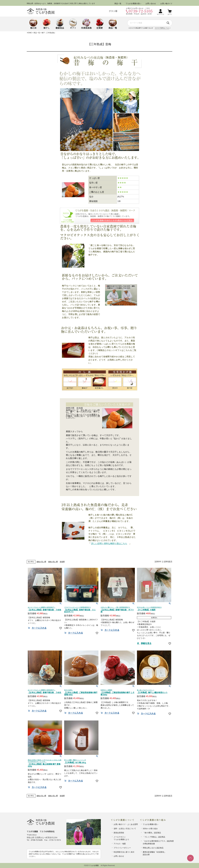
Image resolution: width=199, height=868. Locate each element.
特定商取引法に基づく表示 (124, 852)
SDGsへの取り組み (150, 829)
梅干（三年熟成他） (49, 33)
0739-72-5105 (37, 840)
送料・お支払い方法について (125, 829)
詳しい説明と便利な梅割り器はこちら (109, 543)
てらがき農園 (94, 865)
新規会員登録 (119, 833)
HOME (29, 33)
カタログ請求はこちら (162, 28)
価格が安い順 (41, 562)
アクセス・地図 (120, 844)
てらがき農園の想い (133, 4)
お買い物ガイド (166, 4)
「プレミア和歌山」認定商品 (154, 837)
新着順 (62, 562)
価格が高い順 (53, 562)
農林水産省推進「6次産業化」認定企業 (154, 853)
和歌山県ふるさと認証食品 (153, 848)
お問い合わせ (151, 4)
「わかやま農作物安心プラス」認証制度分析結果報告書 (157, 842)
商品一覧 (118, 4)
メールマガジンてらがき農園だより (121, 838)
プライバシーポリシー (122, 848)
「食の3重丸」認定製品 (152, 833)
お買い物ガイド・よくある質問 (126, 824)
